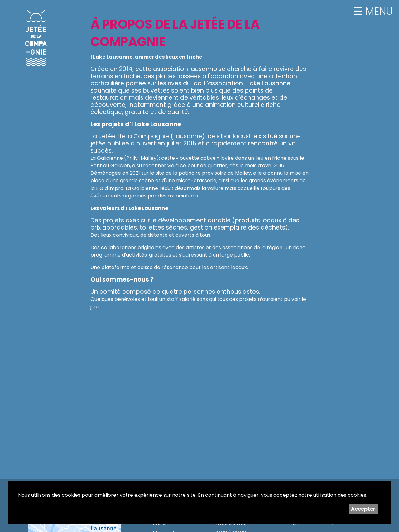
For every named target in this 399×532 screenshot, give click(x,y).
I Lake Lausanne (267, 83)
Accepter (363, 509)
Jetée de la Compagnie (36, 36)
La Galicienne (107, 158)
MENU (378, 11)
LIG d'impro (110, 188)
